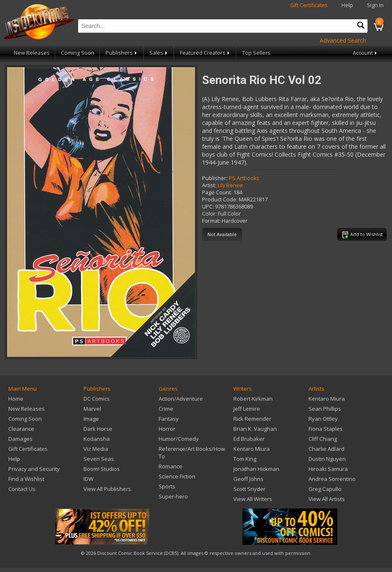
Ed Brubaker (249, 439)
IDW (89, 479)
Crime (166, 409)
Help (347, 5)
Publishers (122, 53)
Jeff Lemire (247, 409)
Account (365, 53)
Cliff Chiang (323, 439)
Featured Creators (205, 53)
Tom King (245, 459)
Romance (171, 466)
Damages (20, 439)
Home (16, 399)
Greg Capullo (325, 489)
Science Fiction (177, 476)
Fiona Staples (326, 429)
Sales (159, 53)
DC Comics (97, 399)
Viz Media (96, 449)
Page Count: (217, 192)
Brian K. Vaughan (255, 429)
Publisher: (215, 178)
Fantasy (169, 419)
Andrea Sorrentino (332, 479)
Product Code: (220, 200)
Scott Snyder (249, 489)
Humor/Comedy (179, 439)
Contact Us (22, 489)
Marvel (92, 409)
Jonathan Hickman (256, 469)
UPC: (208, 207)
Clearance (21, 429)
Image (91, 419)
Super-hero (173, 496)
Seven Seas (99, 459)
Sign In (375, 5)
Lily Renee (230, 185)
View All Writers (253, 499)
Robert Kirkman (253, 399)
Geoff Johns (248, 479)
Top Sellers (256, 53)
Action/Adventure (181, 399)
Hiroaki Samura (328, 469)
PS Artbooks (244, 178)
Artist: (209, 185)
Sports (167, 486)
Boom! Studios (102, 469)
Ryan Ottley (323, 419)
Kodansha (97, 439)
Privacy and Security (34, 469)
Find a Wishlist (26, 479)
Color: (209, 214)
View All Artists (327, 499)
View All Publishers (107, 489)
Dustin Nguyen (327, 459)
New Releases (32, 53)
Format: (211, 221)
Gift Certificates (309, 5)
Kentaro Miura (252, 449)
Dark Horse (98, 429)
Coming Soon (78, 53)
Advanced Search (343, 40)
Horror (167, 429)
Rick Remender (252, 419)
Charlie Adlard (326, 449)
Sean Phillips (325, 409)
